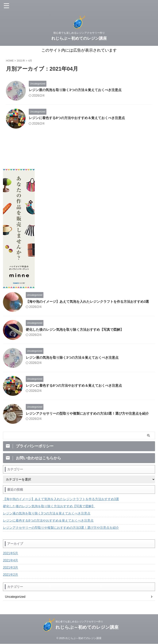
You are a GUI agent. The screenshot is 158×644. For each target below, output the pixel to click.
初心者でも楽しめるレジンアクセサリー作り (79, 625)
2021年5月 (11, 560)
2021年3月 (11, 575)
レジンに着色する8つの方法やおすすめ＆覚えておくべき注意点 (80, 118)
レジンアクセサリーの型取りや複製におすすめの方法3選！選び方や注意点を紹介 (61, 535)
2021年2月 (11, 582)
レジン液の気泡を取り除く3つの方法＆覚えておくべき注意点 (78, 90)
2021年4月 (11, 568)
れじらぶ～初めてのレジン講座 (79, 38)
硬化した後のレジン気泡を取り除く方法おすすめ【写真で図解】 (78, 333)
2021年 (21, 61)
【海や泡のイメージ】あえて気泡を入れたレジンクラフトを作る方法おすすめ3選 (61, 506)
